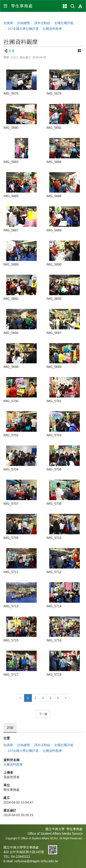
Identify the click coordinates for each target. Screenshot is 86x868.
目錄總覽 (24, 23)
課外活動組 (42, 23)
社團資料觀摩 (52, 29)
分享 (11, 51)
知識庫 (8, 23)
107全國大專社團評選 (23, 29)
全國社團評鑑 (64, 23)
